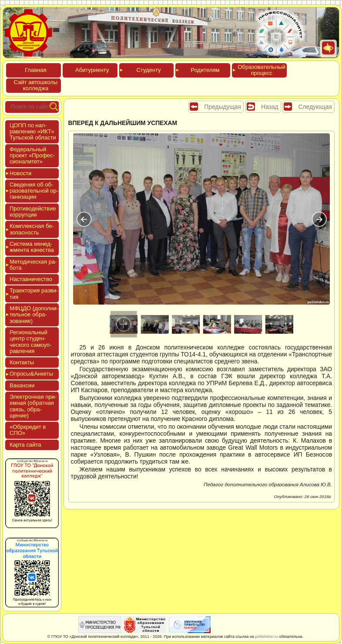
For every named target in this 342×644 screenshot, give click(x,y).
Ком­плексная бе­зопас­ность (32, 229)
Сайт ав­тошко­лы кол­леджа (36, 85)
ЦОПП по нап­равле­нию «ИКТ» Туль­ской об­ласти (33, 132)
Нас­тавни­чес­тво (31, 279)
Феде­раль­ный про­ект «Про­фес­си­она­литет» (32, 156)
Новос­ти (20, 173)
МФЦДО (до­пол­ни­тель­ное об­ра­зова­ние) (34, 315)
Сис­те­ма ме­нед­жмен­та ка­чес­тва (32, 247)
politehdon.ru (267, 637)
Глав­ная (35, 70)
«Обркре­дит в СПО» (28, 430)
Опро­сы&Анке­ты (31, 374)
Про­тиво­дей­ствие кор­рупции (33, 212)
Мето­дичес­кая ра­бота (33, 265)
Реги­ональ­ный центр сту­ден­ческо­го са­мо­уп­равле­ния (31, 342)
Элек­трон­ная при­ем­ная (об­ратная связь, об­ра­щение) (33, 406)
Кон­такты (22, 362)
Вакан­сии (22, 385)
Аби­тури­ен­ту (92, 70)
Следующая (315, 107)
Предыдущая (223, 107)
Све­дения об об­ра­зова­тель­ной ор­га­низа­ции (34, 191)
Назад (270, 107)
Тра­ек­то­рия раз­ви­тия (34, 293)
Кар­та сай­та (25, 445)
